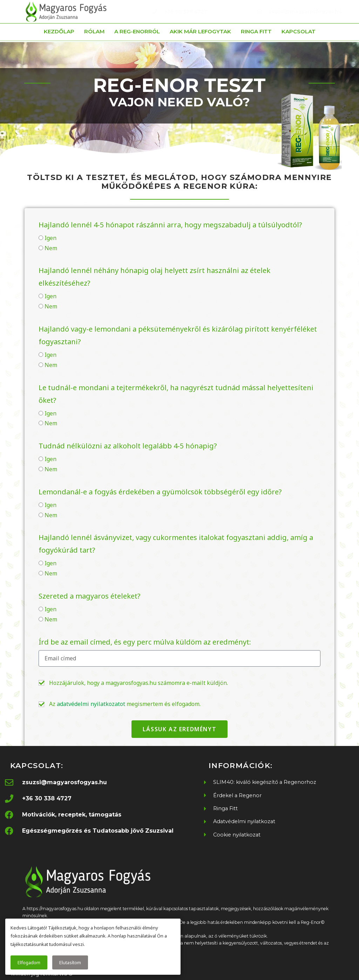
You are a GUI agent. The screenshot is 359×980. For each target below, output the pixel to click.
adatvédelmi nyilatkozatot (91, 704)
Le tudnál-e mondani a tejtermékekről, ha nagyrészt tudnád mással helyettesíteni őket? (176, 394)
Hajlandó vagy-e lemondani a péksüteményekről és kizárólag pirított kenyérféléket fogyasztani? (178, 335)
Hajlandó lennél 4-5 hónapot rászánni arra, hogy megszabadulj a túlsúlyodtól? (170, 225)
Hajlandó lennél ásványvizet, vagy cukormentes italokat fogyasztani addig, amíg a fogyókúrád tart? (176, 544)
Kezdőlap (59, 31)
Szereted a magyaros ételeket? (89, 596)
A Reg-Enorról (137, 31)
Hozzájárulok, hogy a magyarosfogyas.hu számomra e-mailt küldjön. (138, 683)
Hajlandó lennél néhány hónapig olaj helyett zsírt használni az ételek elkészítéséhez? (154, 277)
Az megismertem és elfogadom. (125, 704)
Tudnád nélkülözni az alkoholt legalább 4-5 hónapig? (128, 446)
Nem (51, 248)
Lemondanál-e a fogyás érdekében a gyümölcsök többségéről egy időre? (160, 492)
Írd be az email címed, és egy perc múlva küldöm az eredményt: (145, 642)
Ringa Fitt (256, 31)
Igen (50, 238)
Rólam (94, 31)
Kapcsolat (299, 31)
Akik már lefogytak (200, 31)
